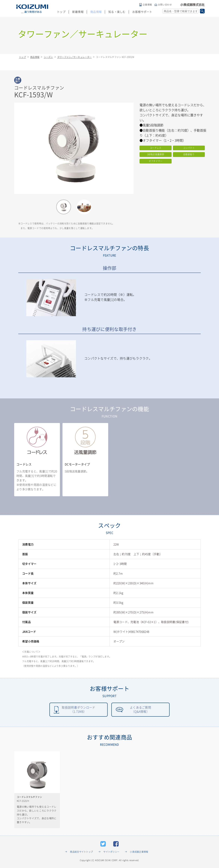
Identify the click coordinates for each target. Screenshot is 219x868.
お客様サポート (142, 12)
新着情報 (78, 12)
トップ (61, 12)
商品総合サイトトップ (81, 852)
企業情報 (147, 5)
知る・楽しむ (117, 12)
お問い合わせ (165, 5)
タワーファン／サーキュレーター (74, 57)
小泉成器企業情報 (139, 852)
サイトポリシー (111, 852)
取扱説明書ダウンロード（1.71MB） (78, 710)
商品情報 (96, 12)
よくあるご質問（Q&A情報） (140, 710)
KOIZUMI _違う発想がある (32, 9)
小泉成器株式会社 (193, 5)
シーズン (48, 57)
